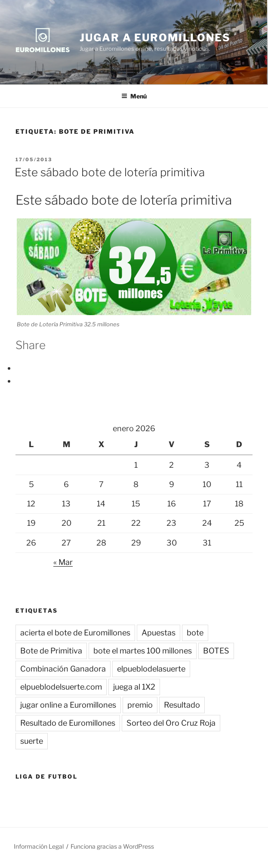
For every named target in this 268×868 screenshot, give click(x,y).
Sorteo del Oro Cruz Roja (171, 723)
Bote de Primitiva (51, 651)
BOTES (216, 651)
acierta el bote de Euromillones (75, 633)
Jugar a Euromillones (155, 38)
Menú (134, 96)
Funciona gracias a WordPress (112, 846)
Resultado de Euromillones (68, 723)
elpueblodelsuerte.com (61, 687)
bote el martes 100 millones (143, 651)
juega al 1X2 (134, 687)
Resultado (182, 705)
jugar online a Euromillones (68, 705)
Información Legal (39, 846)
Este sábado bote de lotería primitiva (110, 172)
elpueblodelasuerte (151, 669)
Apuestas (159, 633)
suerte (32, 741)
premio (140, 705)
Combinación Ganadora (63, 669)
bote (195, 633)
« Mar (63, 562)
